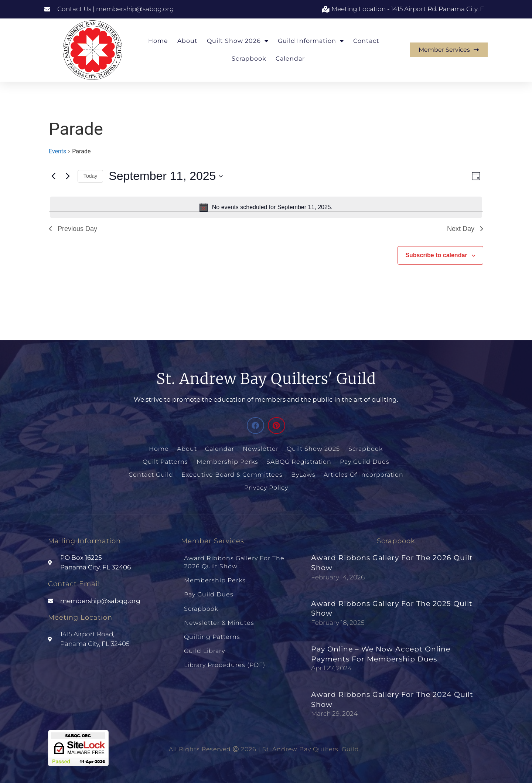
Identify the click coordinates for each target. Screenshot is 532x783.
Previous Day (73, 229)
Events (57, 151)
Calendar (290, 59)
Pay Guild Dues (364, 462)
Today (90, 176)
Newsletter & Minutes (219, 621)
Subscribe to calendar (436, 255)
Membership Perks (227, 462)
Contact (366, 41)
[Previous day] (53, 176)
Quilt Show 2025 (313, 449)
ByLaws (303, 474)
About (187, 41)
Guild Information (311, 41)
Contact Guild (151, 474)
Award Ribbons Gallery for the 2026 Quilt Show (234, 561)
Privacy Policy (266, 487)
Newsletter (261, 449)
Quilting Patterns (212, 635)
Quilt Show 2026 (238, 41)
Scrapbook (249, 59)
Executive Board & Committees (232, 474)
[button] (255, 425)
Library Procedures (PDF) (225, 662)
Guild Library (204, 649)
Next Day (465, 229)
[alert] (266, 207)
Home (158, 41)
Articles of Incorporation (364, 474)
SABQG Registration (299, 462)
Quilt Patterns (166, 462)
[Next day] (68, 176)
